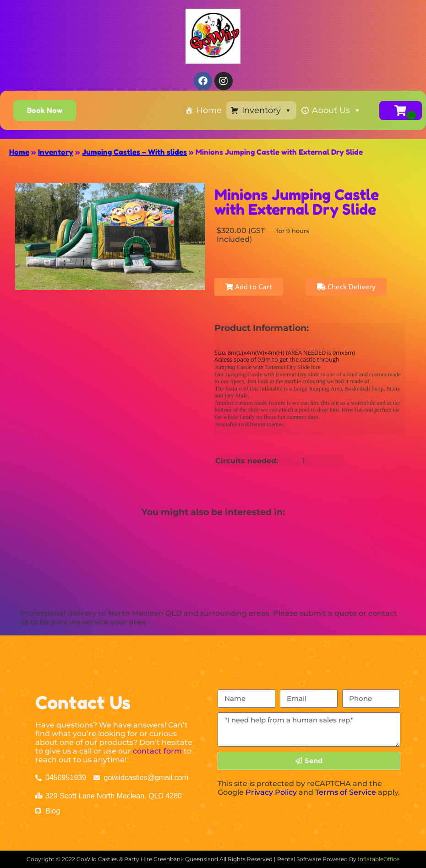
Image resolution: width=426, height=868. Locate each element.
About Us (336, 110)
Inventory (267, 110)
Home (209, 110)
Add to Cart (249, 287)
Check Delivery (346, 287)
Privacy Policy (271, 792)
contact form (157, 751)
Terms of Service (346, 792)
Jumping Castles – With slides (134, 152)
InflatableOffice (379, 859)
